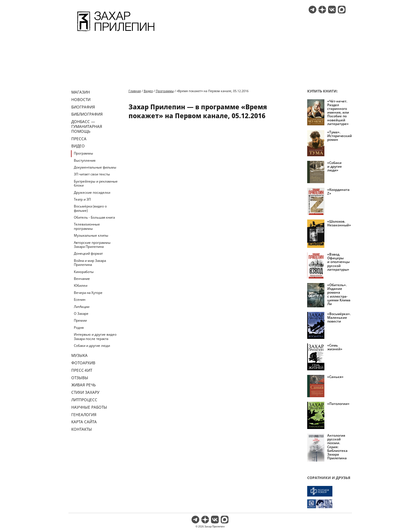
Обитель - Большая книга (94, 217)
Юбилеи (81, 285)
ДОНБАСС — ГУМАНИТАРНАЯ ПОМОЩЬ (87, 126)
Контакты (82, 429)
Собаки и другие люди (92, 346)
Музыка (79, 355)
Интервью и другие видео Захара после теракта (95, 336)
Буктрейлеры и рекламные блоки (96, 183)
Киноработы (84, 272)
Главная (135, 91)
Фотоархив (83, 363)
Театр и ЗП (82, 199)
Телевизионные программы (87, 226)
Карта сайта (84, 422)
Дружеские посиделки (92, 192)
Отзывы (80, 378)
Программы (83, 153)
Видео (78, 146)
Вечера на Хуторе (88, 293)
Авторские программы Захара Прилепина (92, 245)
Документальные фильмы (95, 167)
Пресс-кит (82, 370)
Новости (81, 99)
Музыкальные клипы (91, 235)
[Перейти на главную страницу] (116, 32)
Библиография (87, 114)
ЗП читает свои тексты (92, 174)
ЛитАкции (82, 307)
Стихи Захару (85, 392)
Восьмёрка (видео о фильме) (90, 208)
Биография (83, 107)
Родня (79, 328)
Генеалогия (84, 415)
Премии (80, 320)
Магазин (81, 92)
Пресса (79, 139)
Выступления (85, 160)
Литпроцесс (84, 400)
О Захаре (81, 314)
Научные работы (89, 407)
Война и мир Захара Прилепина (90, 263)
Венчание (82, 279)
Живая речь (84, 385)
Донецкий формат (88, 253)
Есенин (80, 299)
